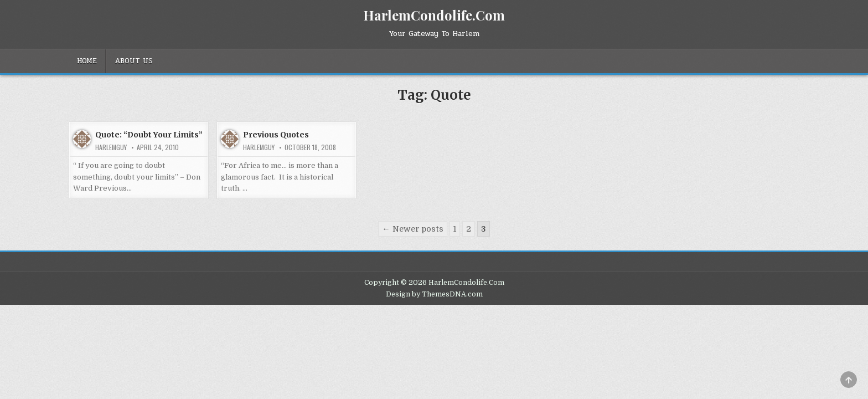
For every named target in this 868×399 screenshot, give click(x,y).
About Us (134, 61)
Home (87, 61)
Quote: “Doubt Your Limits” (149, 135)
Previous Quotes (276, 135)
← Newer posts (412, 229)
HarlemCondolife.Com (434, 15)
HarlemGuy (111, 147)
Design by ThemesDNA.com (434, 294)
